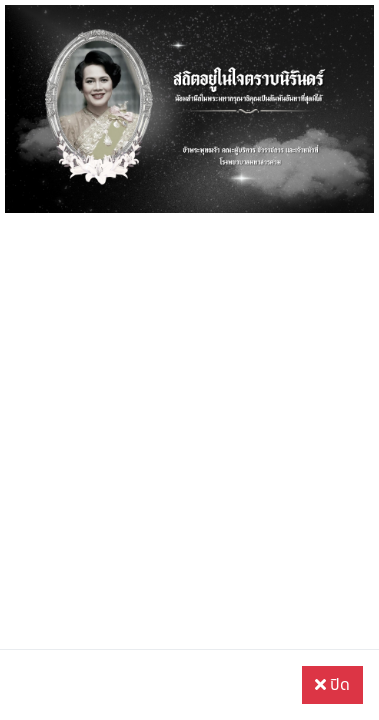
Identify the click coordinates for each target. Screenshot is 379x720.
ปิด (332, 685)
